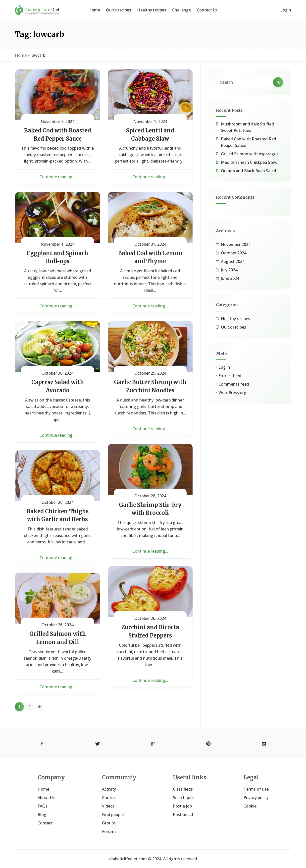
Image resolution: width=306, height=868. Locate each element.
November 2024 (236, 244)
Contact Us (207, 10)
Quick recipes (119, 10)
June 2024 (230, 278)
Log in (224, 367)
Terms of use (256, 789)
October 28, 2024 (150, 496)
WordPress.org (232, 393)
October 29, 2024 (150, 373)
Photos (109, 798)
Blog (42, 814)
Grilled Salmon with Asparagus (250, 154)
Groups (109, 823)
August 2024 (233, 261)
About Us (46, 798)
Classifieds (183, 789)
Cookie (250, 806)
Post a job (182, 806)
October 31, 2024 (150, 244)
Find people (113, 814)
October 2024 (234, 253)
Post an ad (183, 814)
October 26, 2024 (57, 502)
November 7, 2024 (57, 121)
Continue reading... (57, 177)
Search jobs (184, 798)
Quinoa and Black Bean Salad (249, 171)
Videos (108, 806)
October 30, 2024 (57, 373)
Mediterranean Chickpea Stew (249, 162)
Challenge (181, 10)
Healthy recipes (152, 10)
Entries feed (230, 376)
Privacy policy (256, 798)
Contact (45, 823)
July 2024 (229, 270)
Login (286, 10)
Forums (109, 831)
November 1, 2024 (150, 121)
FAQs (43, 806)
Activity (109, 789)
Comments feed (234, 384)
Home (94, 10)
